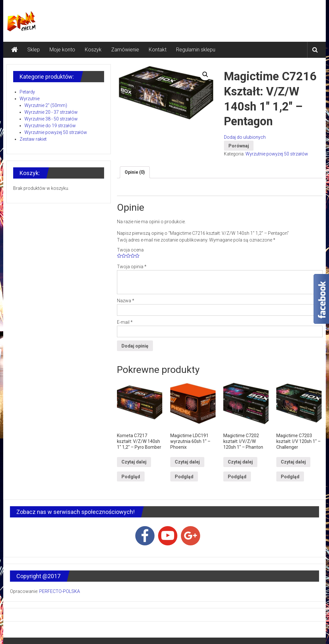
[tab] (135, 172)
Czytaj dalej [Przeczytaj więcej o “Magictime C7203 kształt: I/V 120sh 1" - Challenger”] (293, 462)
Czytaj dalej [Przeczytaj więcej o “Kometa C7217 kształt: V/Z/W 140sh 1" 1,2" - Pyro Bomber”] (134, 462)
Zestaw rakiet (33, 139)
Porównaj (239, 146)
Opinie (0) (135, 172)
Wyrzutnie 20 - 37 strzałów (51, 112)
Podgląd (131, 477)
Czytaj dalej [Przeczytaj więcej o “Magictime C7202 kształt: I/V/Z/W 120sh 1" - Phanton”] (240, 462)
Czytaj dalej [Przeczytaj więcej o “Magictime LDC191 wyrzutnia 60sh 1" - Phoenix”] (187, 462)
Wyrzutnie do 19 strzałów (50, 126)
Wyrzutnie (30, 99)
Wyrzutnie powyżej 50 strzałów (277, 154)
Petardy (27, 92)
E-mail (125, 322)
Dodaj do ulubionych (245, 137)
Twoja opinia (132, 267)
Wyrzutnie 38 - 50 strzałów (51, 119)
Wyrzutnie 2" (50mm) (46, 105)
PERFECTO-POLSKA (60, 591)
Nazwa (126, 301)
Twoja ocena (130, 250)
